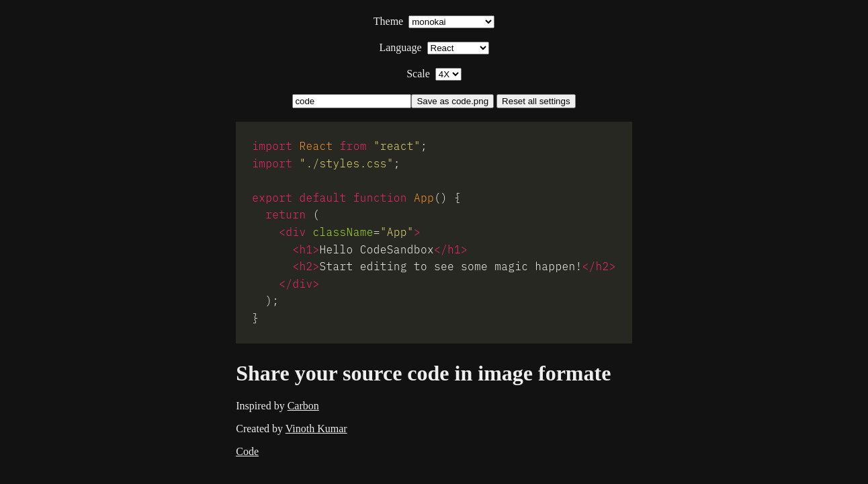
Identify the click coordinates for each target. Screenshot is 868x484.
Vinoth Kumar (316, 429)
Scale (434, 74)
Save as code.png (452, 101)
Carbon (303, 406)
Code (247, 451)
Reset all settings (536, 101)
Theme (434, 21)
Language (434, 47)
